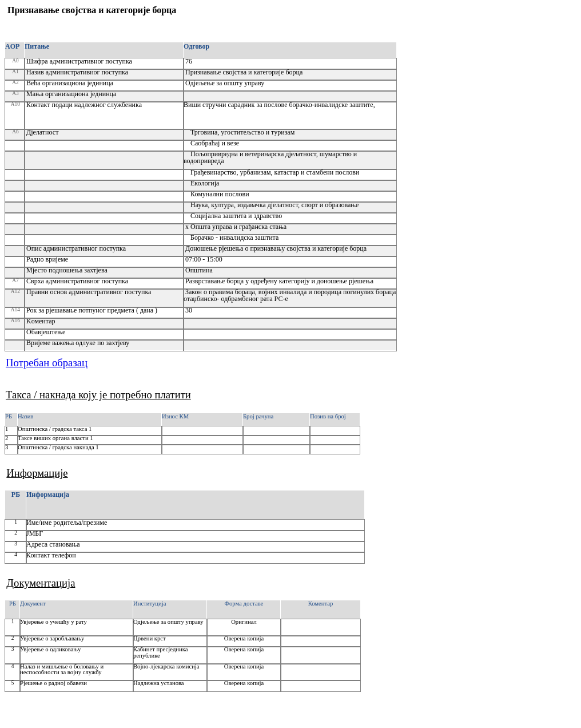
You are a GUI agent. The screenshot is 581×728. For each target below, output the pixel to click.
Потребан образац (47, 363)
